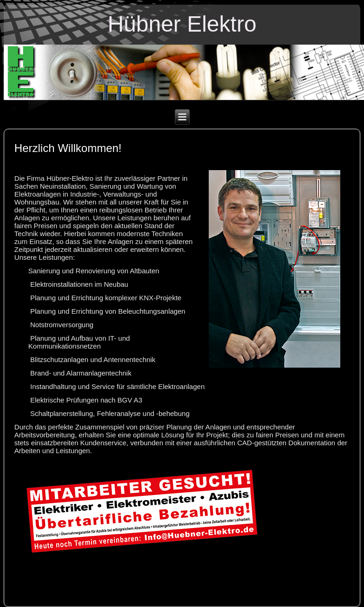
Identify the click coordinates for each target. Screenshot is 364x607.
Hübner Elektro (182, 24)
